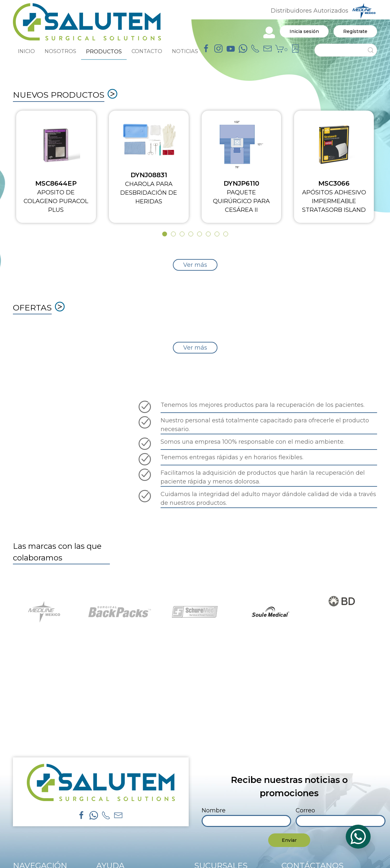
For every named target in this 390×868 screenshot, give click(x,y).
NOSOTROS (60, 51)
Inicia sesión (304, 31)
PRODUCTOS (104, 51)
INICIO (26, 51)
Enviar (289, 840)
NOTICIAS (185, 51)
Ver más (195, 265)
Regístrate (355, 31)
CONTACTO (147, 51)
